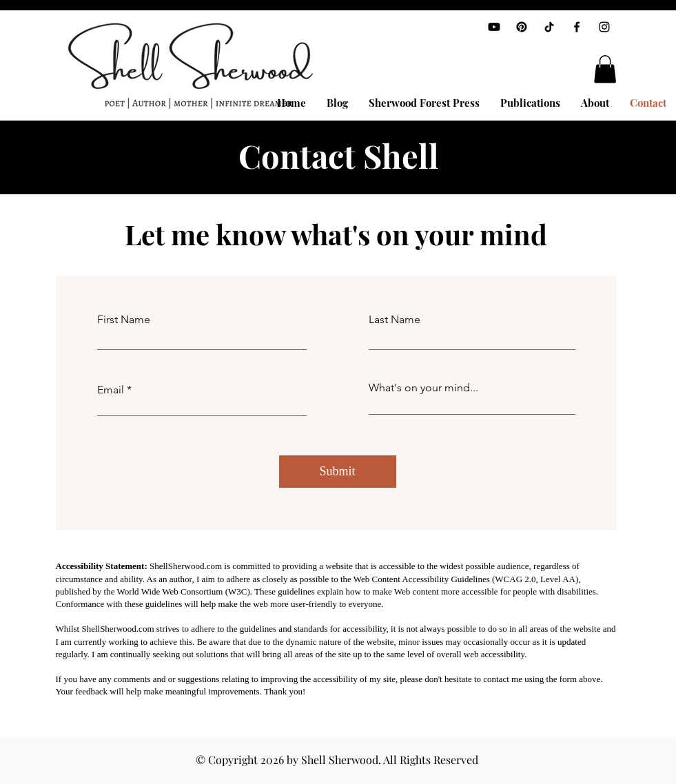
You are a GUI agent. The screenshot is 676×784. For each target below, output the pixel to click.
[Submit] (338, 472)
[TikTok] (549, 27)
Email (111, 390)
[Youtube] (494, 27)
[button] (605, 69)
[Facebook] (577, 27)
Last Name (395, 320)
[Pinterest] (522, 27)
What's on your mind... (423, 388)
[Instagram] (604, 27)
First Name (124, 320)
